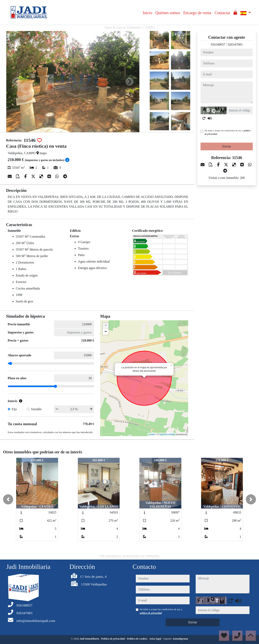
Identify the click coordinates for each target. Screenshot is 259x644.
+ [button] (106, 326)
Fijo (14, 409)
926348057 (218, 44)
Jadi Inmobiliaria (90, 639)
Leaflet (152, 434)
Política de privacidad (113, 639)
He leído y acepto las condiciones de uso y (228, 132)
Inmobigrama (181, 639)
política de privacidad (151, 613)
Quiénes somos (168, 13)
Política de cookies (137, 639)
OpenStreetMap (167, 434)
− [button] (106, 332)
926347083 (235, 44)
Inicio (147, 13)
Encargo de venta (197, 13)
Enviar (227, 146)
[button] (8, 499)
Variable (36, 409)
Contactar (222, 13)
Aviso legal (156, 639)
